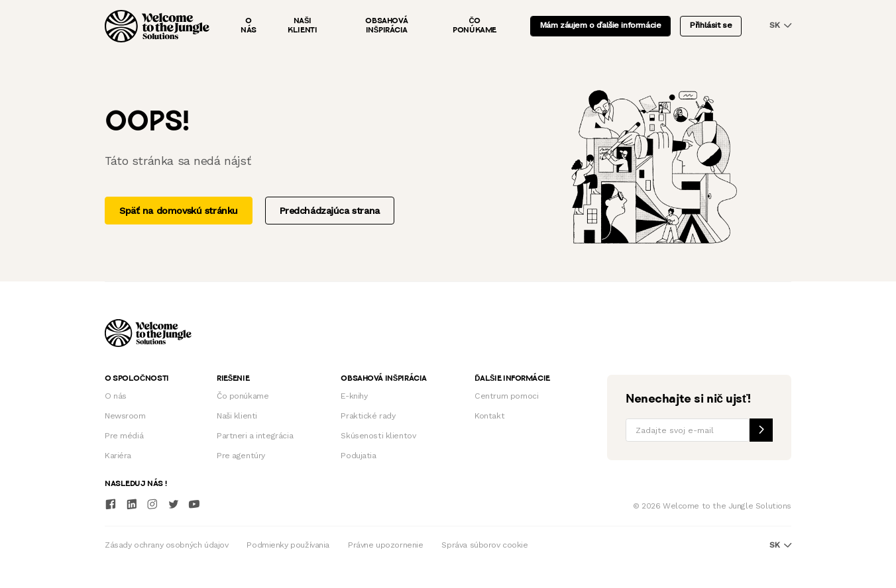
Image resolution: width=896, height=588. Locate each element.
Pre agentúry (241, 456)
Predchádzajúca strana (330, 211)
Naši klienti (302, 26)
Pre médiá (124, 436)
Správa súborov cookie (484, 545)
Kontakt (489, 416)
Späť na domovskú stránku (179, 211)
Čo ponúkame (475, 26)
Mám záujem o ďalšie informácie (600, 25)
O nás (249, 26)
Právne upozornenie (385, 545)
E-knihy (354, 396)
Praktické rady (368, 416)
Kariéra (118, 456)
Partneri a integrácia (255, 436)
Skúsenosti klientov (378, 436)
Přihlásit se (711, 25)
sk (780, 25)
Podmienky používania (288, 545)
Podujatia (358, 456)
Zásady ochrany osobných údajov (166, 545)
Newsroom (125, 416)
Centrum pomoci (506, 396)
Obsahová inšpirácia (386, 26)
